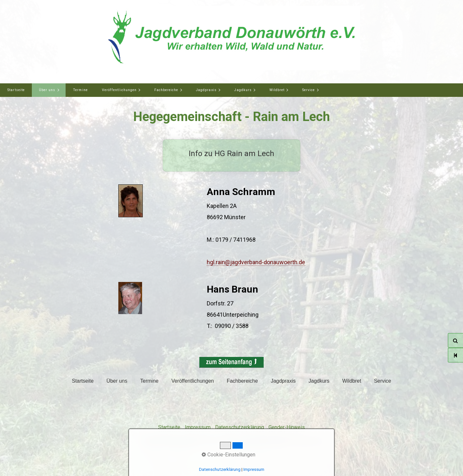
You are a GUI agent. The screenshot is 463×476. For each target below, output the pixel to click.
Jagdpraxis (206, 90)
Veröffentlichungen (119, 90)
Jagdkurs (243, 90)
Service (309, 90)
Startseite (16, 90)
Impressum (198, 427)
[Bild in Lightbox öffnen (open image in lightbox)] (131, 201)
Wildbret (277, 90)
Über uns (47, 90)
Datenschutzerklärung (240, 427)
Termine (80, 90)
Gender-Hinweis (287, 427)
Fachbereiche (166, 90)
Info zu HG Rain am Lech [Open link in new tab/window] (232, 155)
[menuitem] (16, 90)
